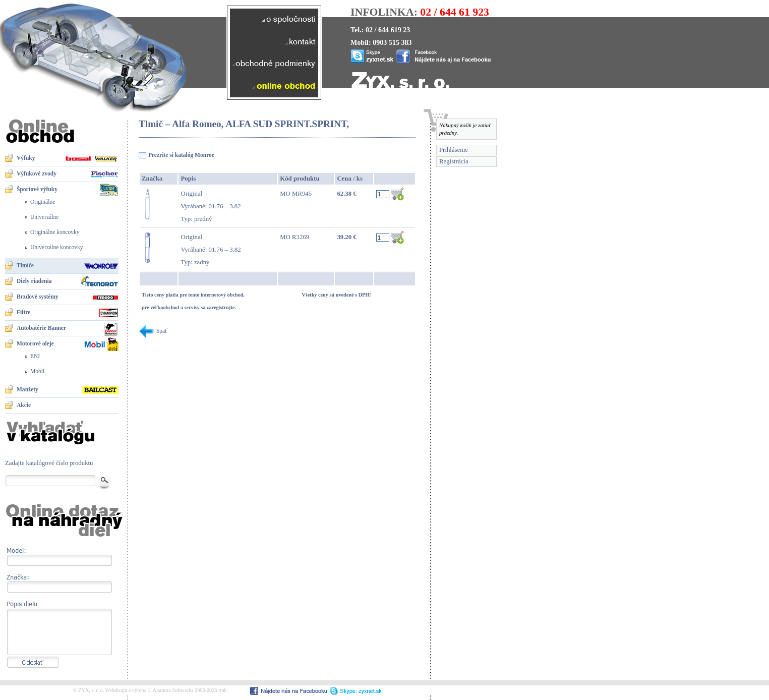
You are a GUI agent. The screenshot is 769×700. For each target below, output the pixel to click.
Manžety (27, 389)
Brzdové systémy (38, 297)
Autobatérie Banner (41, 328)
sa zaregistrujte (218, 307)
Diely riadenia (34, 281)
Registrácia (454, 161)
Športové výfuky (37, 189)
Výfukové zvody (37, 173)
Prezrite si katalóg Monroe (181, 155)
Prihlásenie (454, 150)
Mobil (37, 371)
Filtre (23, 312)
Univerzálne (44, 217)
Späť (153, 331)
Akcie (24, 405)
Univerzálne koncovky (57, 247)
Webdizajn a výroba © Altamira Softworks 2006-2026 (161, 690)
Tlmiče (25, 265)
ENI (35, 356)
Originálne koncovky (55, 232)
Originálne (43, 202)
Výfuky (26, 158)
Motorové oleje (35, 343)
